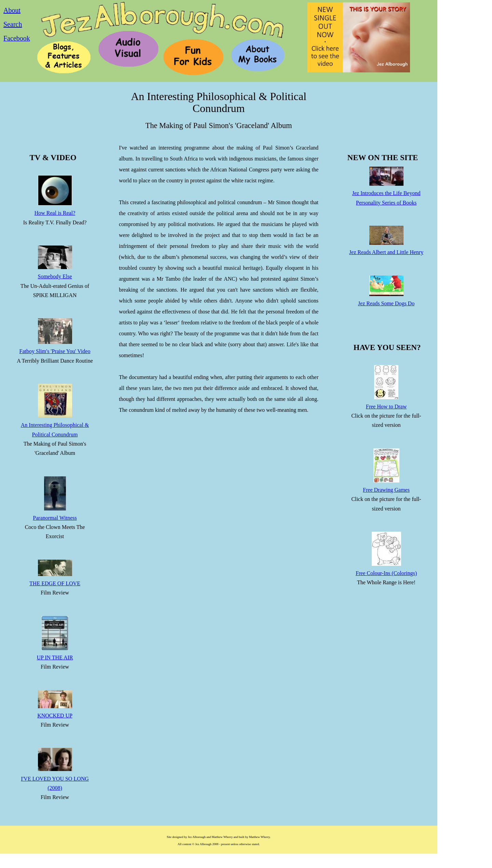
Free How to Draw (386, 407)
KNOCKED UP (55, 716)
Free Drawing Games (386, 490)
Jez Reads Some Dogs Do (386, 303)
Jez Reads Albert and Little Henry (386, 252)
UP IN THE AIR (55, 657)
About (12, 10)
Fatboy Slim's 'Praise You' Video (55, 351)
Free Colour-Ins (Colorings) (386, 573)
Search (13, 24)
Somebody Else (55, 276)
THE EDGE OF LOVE (55, 583)
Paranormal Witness (55, 518)
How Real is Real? (55, 213)
